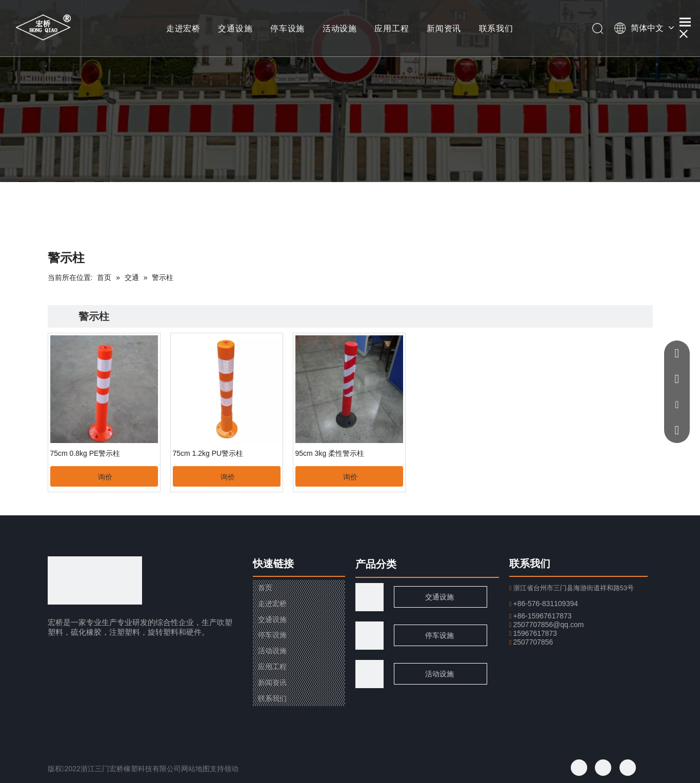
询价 (105, 477)
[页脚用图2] (369, 674)
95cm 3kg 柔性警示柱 (330, 453)
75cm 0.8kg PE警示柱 (85, 453)
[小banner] (350, 91)
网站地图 (195, 769)
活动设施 (340, 28)
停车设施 (287, 28)
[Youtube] (628, 768)
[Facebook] (579, 768)
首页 (265, 588)
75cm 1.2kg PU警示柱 (208, 453)
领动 (231, 769)
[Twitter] (603, 768)
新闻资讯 (444, 28)
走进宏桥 (183, 28)
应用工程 (392, 28)
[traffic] (369, 597)
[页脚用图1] (369, 636)
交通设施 (235, 28)
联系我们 (496, 28)
